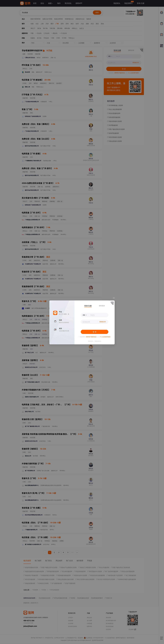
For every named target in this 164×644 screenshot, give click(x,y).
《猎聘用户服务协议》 (91, 337)
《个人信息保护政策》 (105, 337)
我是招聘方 (98, 341)
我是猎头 (91, 341)
